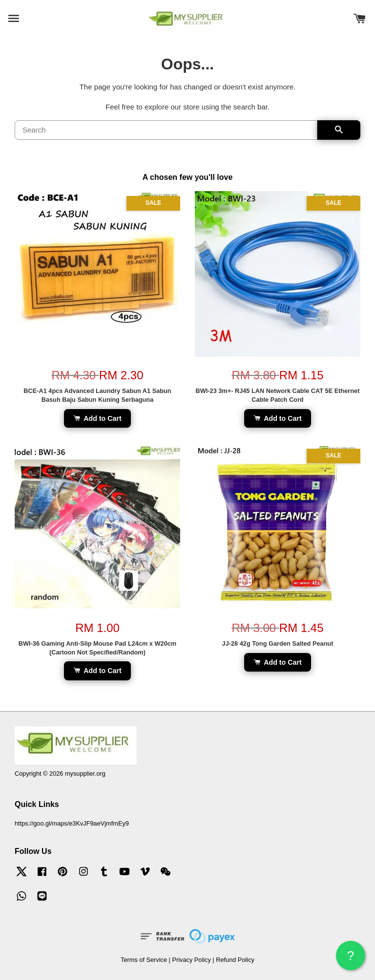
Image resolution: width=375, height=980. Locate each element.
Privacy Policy (191, 960)
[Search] (166, 130)
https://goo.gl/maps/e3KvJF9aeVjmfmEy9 (72, 823)
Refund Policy (235, 960)
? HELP (351, 959)
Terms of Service (144, 960)
